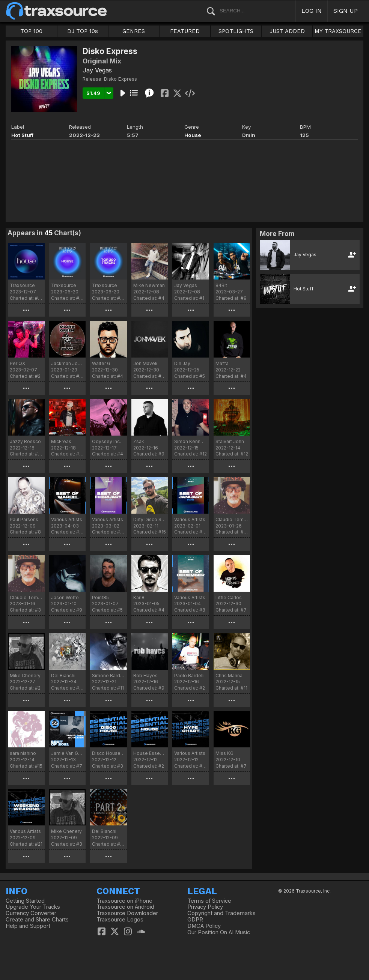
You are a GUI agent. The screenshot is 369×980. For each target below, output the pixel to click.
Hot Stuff (22, 135)
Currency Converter (31, 913)
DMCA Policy (204, 926)
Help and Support (28, 926)
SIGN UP (346, 11)
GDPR (195, 920)
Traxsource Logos (120, 920)
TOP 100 (31, 31)
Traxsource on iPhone (124, 901)
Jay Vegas (97, 70)
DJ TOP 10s (83, 31)
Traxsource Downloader (127, 913)
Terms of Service (209, 901)
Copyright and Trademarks (221, 913)
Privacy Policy (205, 907)
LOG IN (312, 11)
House (193, 135)
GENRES (134, 31)
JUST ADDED (287, 31)
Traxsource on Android (125, 907)
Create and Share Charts (37, 920)
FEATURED (185, 31)
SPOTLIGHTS (236, 31)
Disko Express (120, 79)
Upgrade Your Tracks (33, 907)
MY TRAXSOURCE (338, 31)
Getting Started (25, 901)
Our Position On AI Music (219, 932)
